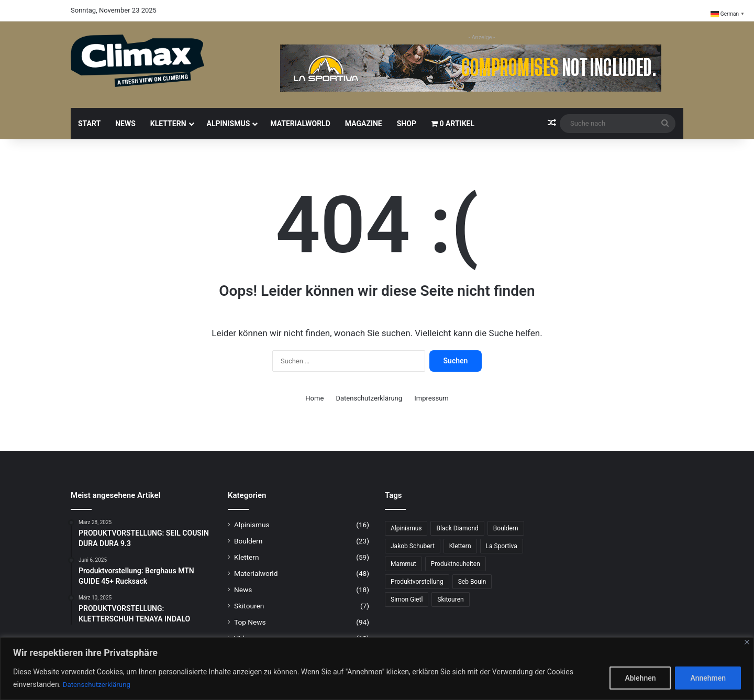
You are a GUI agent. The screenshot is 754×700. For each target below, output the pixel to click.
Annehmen (708, 679)
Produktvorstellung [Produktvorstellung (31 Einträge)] (417, 582)
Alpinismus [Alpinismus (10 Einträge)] (406, 528)
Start (89, 124)
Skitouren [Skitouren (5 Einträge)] (450, 599)
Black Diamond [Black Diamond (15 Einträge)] (457, 528)
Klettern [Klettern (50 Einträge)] (460, 546)
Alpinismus (229, 124)
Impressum (431, 398)
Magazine (364, 124)
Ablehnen (640, 679)
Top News (250, 622)
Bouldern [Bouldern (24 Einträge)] (506, 528)
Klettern (168, 124)
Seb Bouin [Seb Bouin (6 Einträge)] (472, 582)
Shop (407, 124)
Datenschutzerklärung (98, 685)
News (125, 124)
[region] (377, 669)
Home (314, 398)
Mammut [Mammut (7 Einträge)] (403, 564)
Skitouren (249, 606)
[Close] (747, 643)
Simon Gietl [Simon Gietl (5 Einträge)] (407, 599)
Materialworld (300, 124)
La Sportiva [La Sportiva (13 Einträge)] (502, 546)
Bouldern (248, 541)
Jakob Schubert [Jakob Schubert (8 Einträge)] (413, 546)
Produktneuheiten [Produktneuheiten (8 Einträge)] (456, 564)
